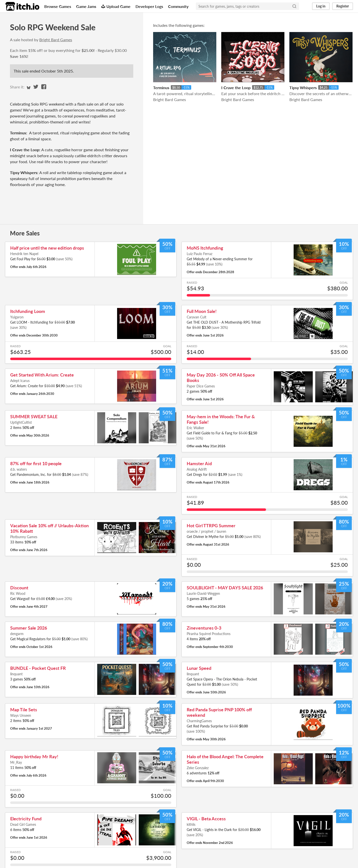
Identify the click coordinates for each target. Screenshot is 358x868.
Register (343, 6)
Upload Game (116, 6)
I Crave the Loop (236, 88)
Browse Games (58, 6)
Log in (321, 6)
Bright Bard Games (56, 40)
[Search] (294, 6)
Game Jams (86, 6)
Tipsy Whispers (303, 88)
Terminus (161, 88)
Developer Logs (149, 6)
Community (178, 6)
